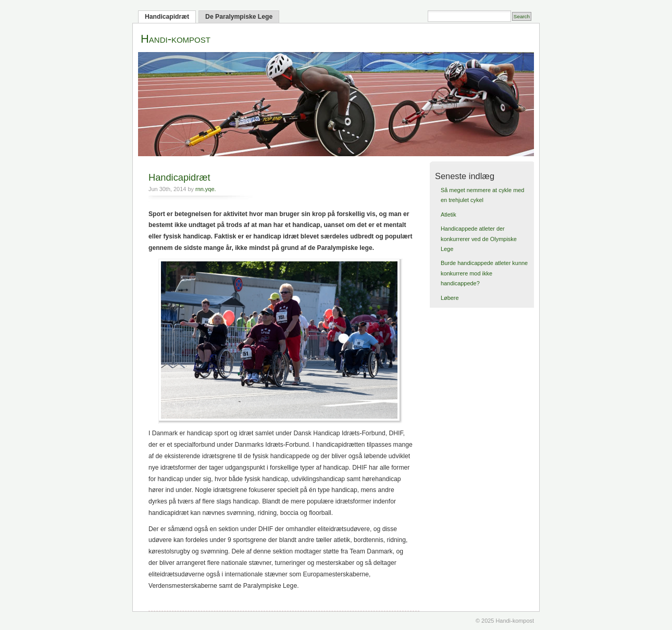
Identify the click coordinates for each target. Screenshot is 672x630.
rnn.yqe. (206, 189)
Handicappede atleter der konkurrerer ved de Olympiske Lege (479, 239)
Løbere (450, 298)
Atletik (449, 215)
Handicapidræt (167, 17)
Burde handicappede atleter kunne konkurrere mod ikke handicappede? (484, 273)
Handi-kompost (176, 39)
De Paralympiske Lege (239, 17)
